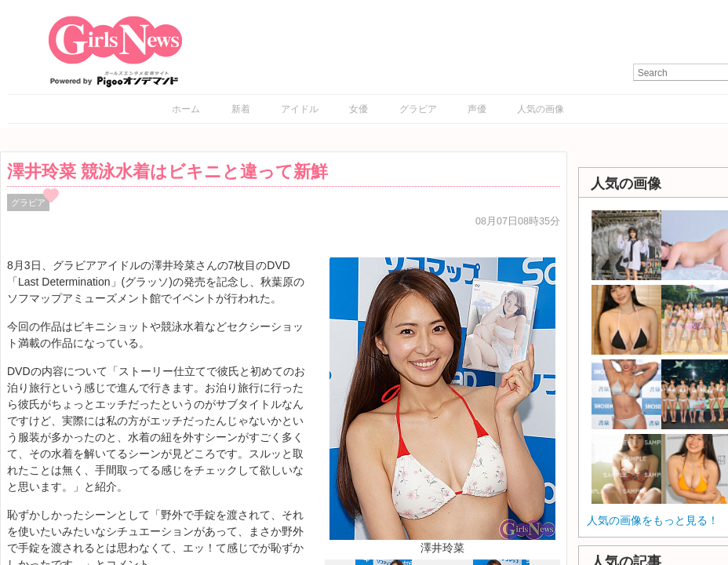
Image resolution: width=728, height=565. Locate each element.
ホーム (186, 109)
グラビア (418, 109)
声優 (477, 109)
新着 (241, 109)
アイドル (300, 109)
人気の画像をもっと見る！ (653, 520)
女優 (359, 109)
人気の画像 (541, 109)
